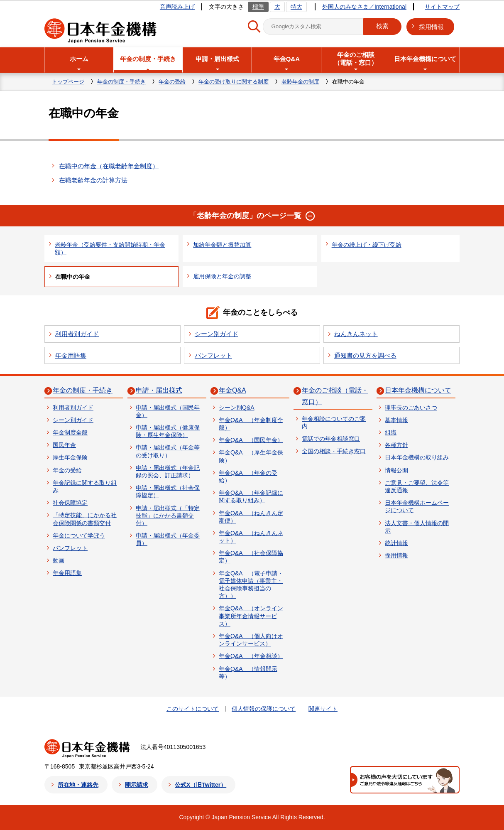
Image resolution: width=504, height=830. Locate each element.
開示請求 (137, 785)
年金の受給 (172, 82)
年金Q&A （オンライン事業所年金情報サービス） (251, 616)
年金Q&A (232, 390)
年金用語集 (71, 355)
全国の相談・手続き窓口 (334, 451)
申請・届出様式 (159, 390)
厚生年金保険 (70, 457)
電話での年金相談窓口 (331, 439)
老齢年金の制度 (300, 82)
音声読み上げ (177, 7)
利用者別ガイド (77, 334)
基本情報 (396, 420)
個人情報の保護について (264, 709)
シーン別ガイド (217, 334)
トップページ (68, 82)
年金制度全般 (70, 432)
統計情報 (396, 543)
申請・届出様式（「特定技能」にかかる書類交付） (168, 516)
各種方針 (396, 445)
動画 (59, 560)
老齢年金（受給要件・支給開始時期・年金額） (110, 248)
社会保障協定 (70, 503)
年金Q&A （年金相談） (251, 656)
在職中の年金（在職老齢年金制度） (109, 166)
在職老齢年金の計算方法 (93, 180)
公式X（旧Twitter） (201, 785)
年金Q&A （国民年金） (251, 440)
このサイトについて (193, 709)
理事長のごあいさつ (411, 408)
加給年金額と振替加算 (222, 245)
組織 (391, 432)
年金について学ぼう (79, 535)
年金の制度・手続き (121, 82)
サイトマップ (442, 7)
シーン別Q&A (237, 408)
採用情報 (431, 27)
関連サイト (323, 709)
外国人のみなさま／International (364, 7)
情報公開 (396, 470)
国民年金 (64, 445)
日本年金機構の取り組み (417, 457)
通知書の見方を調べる (365, 355)
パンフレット (213, 355)
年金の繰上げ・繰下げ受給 (367, 245)
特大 (296, 7)
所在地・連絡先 (78, 785)
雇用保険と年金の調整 (222, 276)
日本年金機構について (418, 390)
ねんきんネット (356, 334)
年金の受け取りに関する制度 (234, 82)
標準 (258, 7)
